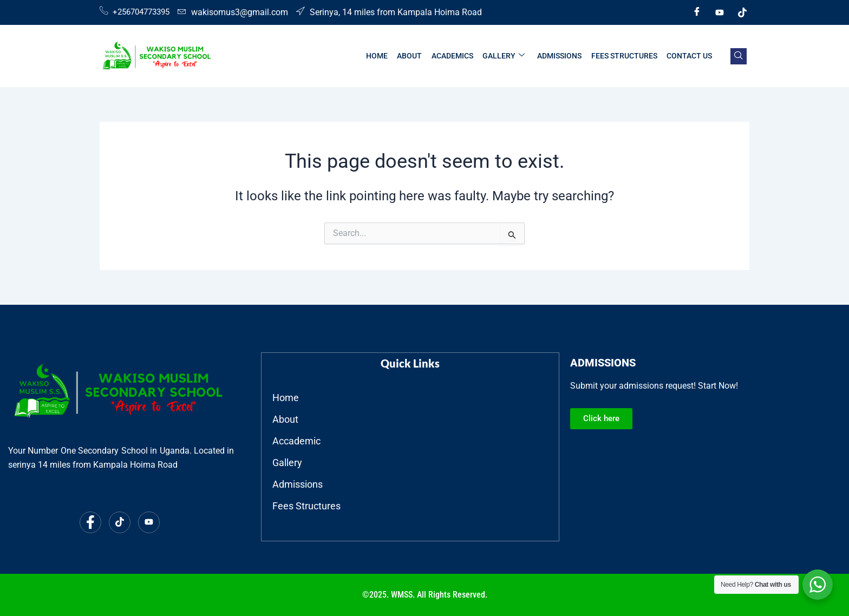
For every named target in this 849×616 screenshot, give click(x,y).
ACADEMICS (456, 56)
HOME (382, 56)
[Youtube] (720, 12)
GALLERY (506, 56)
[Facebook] (697, 12)
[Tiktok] (742, 12)
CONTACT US (690, 56)
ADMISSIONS (561, 56)
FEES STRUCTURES (625, 56)
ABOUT (414, 56)
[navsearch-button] (739, 56)
